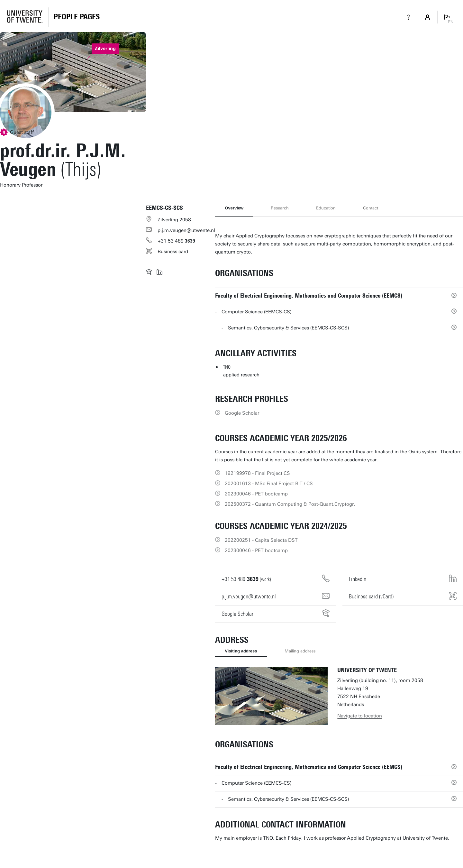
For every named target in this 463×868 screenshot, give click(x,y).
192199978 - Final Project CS (257, 473)
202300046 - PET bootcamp (256, 494)
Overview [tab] (234, 208)
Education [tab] (326, 208)
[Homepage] (77, 17)
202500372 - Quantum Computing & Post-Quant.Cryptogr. (290, 504)
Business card (173, 252)
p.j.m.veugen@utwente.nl (186, 230)
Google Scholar (242, 413)
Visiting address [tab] (241, 651)
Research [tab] (280, 208)
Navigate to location (360, 716)
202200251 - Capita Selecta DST (261, 540)
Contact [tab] (371, 208)
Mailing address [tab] (300, 651)
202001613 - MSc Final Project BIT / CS (269, 484)
